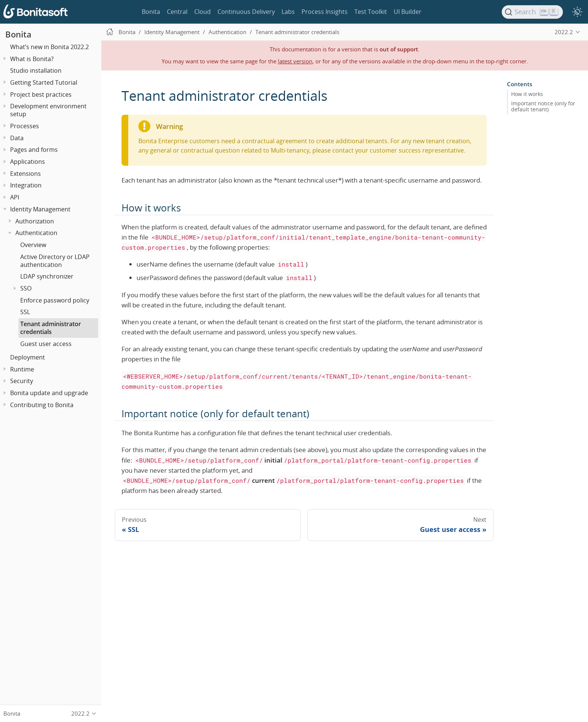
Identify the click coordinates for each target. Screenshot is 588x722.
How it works (527, 94)
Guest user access (46, 344)
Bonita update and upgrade (49, 393)
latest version (295, 61)
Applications (28, 162)
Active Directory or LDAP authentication (55, 261)
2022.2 (564, 32)
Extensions (25, 174)
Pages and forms (34, 150)
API (15, 197)
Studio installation (36, 70)
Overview (33, 245)
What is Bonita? (32, 59)
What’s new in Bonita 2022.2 (49, 47)
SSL (25, 312)
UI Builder (408, 12)
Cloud (202, 12)
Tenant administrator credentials (51, 328)
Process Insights (325, 12)
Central (177, 12)
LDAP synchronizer (47, 276)
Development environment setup (48, 110)
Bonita (151, 12)
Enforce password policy (55, 300)
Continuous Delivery (246, 12)
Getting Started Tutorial (44, 82)
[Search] (532, 12)
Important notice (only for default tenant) (543, 106)
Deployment (28, 357)
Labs (288, 12)
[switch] (577, 12)
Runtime (22, 369)
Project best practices (41, 94)
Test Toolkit (371, 12)
